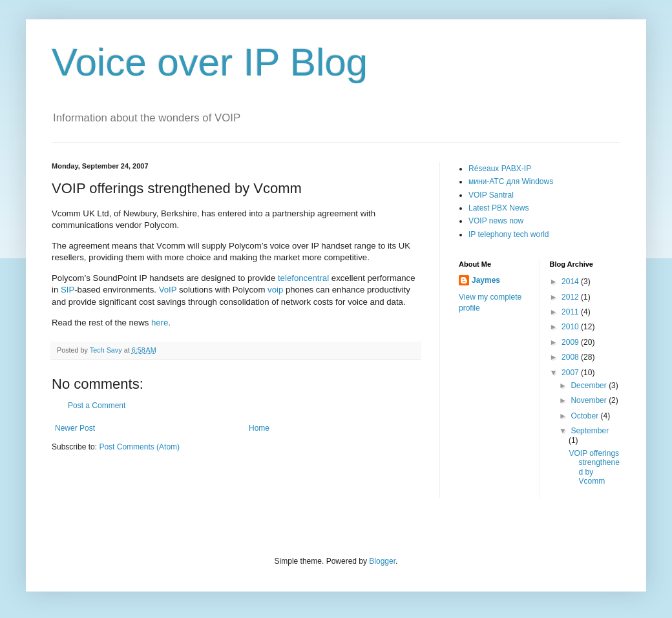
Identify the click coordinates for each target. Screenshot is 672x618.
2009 (571, 342)
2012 (571, 297)
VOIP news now (496, 221)
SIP (68, 290)
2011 (571, 312)
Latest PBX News (499, 208)
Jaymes (486, 280)
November (590, 400)
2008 (571, 357)
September (590, 431)
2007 (571, 373)
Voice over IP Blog (210, 62)
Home (259, 428)
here (160, 323)
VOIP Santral (491, 195)
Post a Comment (97, 406)
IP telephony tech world (509, 234)
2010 (571, 327)
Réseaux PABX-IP (500, 169)
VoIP (168, 290)
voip (277, 290)
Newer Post (75, 428)
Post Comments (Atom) (139, 447)
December (590, 386)
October (585, 416)
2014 (571, 282)
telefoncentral (305, 278)
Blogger (382, 561)
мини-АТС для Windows (511, 181)
